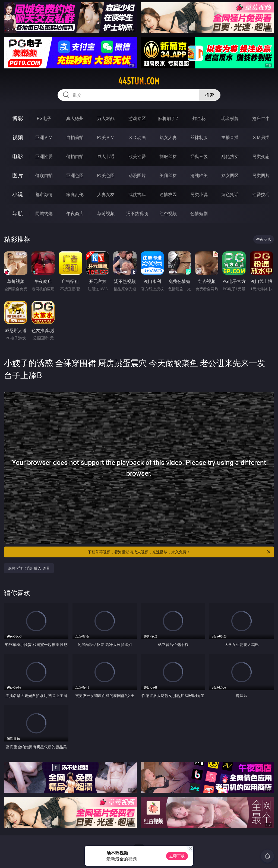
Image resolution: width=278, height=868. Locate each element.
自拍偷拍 (75, 137)
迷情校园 (168, 194)
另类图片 (261, 175)
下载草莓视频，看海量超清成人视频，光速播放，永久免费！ (179, 552)
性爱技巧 (261, 194)
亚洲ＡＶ (44, 137)
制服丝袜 (168, 156)
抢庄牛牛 (261, 118)
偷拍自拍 (75, 156)
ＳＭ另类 (261, 137)
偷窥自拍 (44, 175)
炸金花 (199, 118)
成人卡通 (106, 156)
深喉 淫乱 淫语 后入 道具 (29, 568)
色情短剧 (199, 213)
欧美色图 (106, 175)
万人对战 (106, 118)
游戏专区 (137, 118)
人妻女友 (106, 194)
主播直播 (230, 137)
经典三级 (199, 156)
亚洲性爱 (44, 156)
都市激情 (44, 194)
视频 (18, 137)
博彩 (18, 118)
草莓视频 (106, 213)
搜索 (210, 95)
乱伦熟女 (230, 156)
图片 (18, 175)
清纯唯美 (199, 175)
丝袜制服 (199, 137)
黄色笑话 (230, 194)
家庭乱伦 (75, 194)
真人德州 (75, 118)
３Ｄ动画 (137, 137)
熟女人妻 (168, 137)
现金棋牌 (230, 118)
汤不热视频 (137, 213)
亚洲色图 (75, 175)
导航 (18, 213)
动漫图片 (137, 175)
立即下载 (177, 856)
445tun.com (139, 81)
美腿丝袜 (168, 175)
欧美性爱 (137, 156)
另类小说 (199, 194)
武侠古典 (137, 194)
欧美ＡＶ (106, 137)
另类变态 (261, 156)
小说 (18, 194)
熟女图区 (230, 175)
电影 (18, 156)
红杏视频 (168, 213)
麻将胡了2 (168, 118)
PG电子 (44, 118)
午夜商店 (75, 213)
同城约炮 (44, 213)
